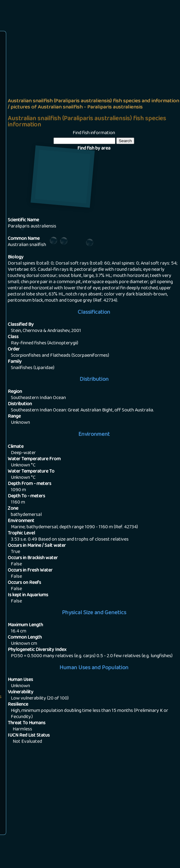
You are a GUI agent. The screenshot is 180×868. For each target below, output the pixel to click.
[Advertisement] (94, 79)
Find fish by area (94, 149)
